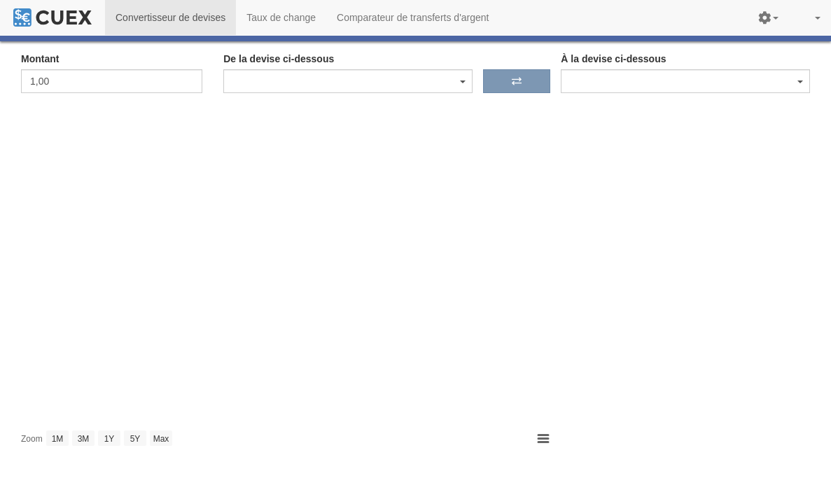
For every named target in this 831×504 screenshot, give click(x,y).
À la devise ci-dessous (613, 59)
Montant (40, 59)
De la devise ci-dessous (279, 59)
